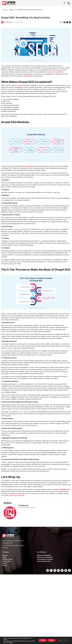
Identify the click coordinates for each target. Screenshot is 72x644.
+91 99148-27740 (8, 543)
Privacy (5, 565)
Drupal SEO (58, 72)
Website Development (44, 555)
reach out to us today (17, 496)
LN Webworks (28, 76)
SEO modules (26, 166)
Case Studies (7, 561)
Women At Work (7, 559)
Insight (5, 557)
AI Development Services (45, 559)
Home (4, 10)
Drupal (20, 85)
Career (5, 563)
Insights (11, 10)
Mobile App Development (45, 557)
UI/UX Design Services (44, 561)
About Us (5, 555)
